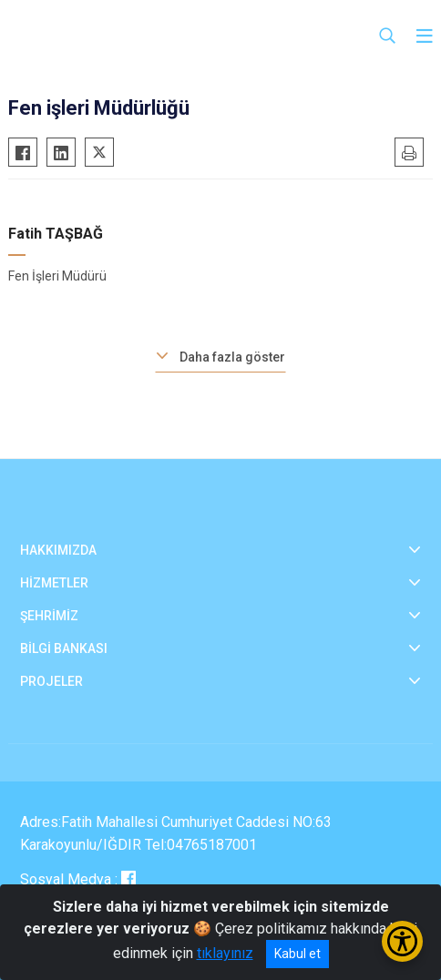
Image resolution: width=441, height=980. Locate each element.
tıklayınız (225, 953)
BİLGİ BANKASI (64, 648)
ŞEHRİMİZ (49, 616)
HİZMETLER (54, 583)
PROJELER (51, 681)
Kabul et (297, 954)
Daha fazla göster (232, 357)
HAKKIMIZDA (58, 550)
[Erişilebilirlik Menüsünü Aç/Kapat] (402, 941)
